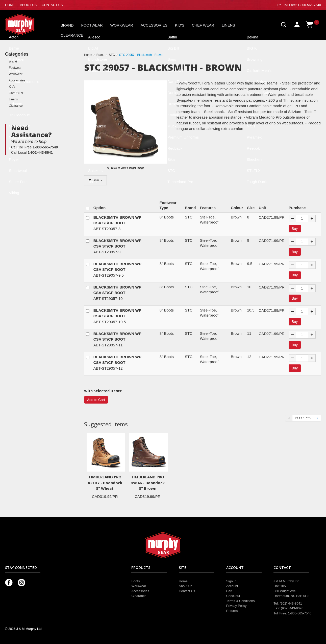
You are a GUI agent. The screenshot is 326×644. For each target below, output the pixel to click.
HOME (10, 5)
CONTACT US (52, 5)
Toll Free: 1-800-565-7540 (302, 5)
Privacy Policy (236, 606)
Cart (229, 591)
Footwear (92, 25)
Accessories (154, 25)
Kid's (180, 25)
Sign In (231, 581)
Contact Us (187, 591)
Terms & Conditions (241, 601)
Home (183, 581)
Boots (135, 581)
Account (232, 586)
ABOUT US (28, 5)
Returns (232, 611)
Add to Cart (96, 400)
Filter (95, 180)
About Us (185, 586)
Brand (67, 25)
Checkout (233, 596)
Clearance (72, 35)
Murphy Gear (27, 25)
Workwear (122, 25)
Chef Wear (203, 25)
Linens (228, 25)
